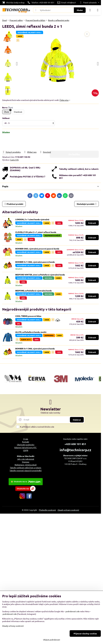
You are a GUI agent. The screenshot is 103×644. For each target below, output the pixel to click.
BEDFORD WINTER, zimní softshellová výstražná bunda (40, 275)
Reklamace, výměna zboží (26, 465)
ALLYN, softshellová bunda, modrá (31, 332)
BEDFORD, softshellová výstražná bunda (34, 291)
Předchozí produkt (14, 204)
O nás (26, 439)
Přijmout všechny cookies (85, 633)
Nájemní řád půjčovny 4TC (25, 447)
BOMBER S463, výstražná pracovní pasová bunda (37, 249)
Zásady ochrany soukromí (68, 510)
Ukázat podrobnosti (52, 640)
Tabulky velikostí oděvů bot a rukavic (26, 468)
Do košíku (74, 142)
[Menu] (98, 10)
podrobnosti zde (73, 611)
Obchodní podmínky (26, 445)
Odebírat (77, 420)
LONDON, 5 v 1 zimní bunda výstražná (32, 219)
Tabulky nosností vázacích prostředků (26, 470)
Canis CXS (14, 160)
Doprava (26, 462)
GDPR (26, 450)
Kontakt (26, 442)
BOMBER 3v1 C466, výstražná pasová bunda (35, 262)
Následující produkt (87, 204)
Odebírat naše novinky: (50, 413)
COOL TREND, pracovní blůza (28, 316)
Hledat (80, 10)
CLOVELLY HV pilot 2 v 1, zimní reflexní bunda (36, 232)
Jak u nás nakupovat (26, 459)
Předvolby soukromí (47, 510)
